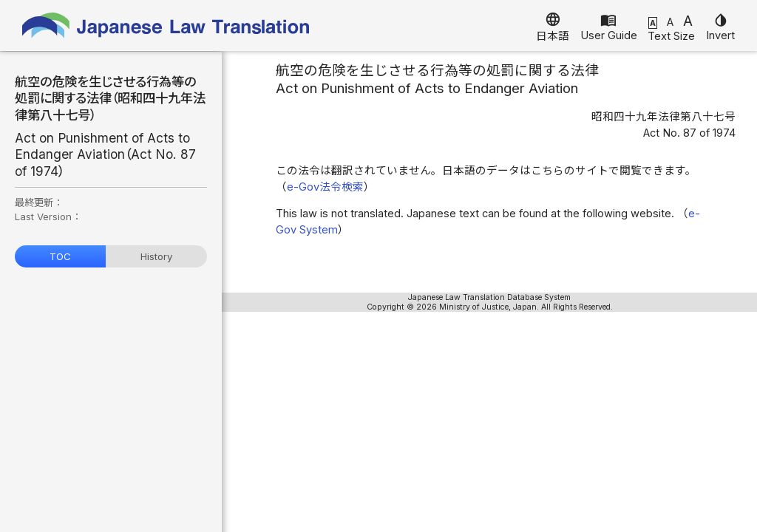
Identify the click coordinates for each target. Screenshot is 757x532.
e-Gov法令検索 (325, 187)
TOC (60, 256)
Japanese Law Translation (166, 25)
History (156, 256)
